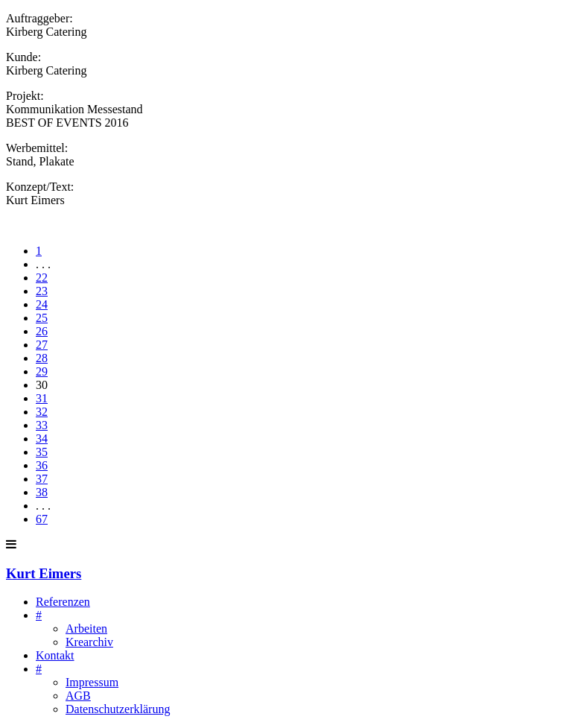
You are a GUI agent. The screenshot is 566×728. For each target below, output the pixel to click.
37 (42, 479)
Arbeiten (86, 629)
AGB (78, 696)
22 (42, 278)
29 (42, 371)
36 (42, 465)
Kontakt (55, 655)
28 (42, 358)
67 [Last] (42, 519)
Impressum (92, 682)
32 (42, 412)
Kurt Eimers (44, 573)
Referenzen (63, 602)
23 (42, 291)
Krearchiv (89, 642)
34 (42, 439)
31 (42, 398)
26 (42, 331)
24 (42, 304)
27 (42, 345)
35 (42, 452)
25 (42, 318)
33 (42, 425)
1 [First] (39, 251)
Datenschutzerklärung (118, 709)
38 (42, 492)
